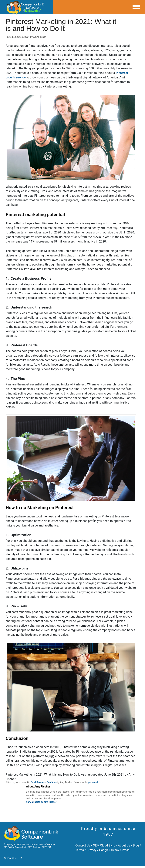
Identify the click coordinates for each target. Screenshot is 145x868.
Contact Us (83, 845)
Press (126, 850)
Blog (136, 845)
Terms (80, 850)
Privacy (92, 850)
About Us (124, 845)
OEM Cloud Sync (104, 845)
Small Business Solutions (44, 782)
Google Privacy (109, 850)
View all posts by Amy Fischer (43, 802)
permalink (93, 782)
